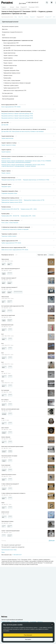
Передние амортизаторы (10, 65)
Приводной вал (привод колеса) (12, 73)
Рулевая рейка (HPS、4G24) (28, 216)
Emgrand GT (40, 17)
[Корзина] (52, 3)
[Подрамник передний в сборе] (28, 191)
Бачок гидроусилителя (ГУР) (11, 43)
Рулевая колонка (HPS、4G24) (29, 209)
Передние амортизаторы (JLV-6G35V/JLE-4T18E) (36, 180)
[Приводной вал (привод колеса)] (28, 198)
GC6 (54, 17)
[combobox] (47, 3)
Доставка (22, 3)
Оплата (13, 622)
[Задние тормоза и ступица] (28, 143)
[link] (17, 7)
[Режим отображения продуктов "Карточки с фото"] (42, 255)
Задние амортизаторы (9, 53)
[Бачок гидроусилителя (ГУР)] (28, 104)
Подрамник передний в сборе (11, 70)
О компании (33, 622)
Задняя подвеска (8, 58)
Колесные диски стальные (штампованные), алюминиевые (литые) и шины (23, 60)
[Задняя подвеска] (28, 149)
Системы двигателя (7, 93)
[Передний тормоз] (28, 184)
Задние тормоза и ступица (11, 55)
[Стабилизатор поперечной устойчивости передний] (28, 227)
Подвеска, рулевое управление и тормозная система (17, 40)
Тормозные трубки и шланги (11, 85)
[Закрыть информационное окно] (52, 625)
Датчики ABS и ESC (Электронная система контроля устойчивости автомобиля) (25, 50)
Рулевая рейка (7, 78)
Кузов (4, 35)
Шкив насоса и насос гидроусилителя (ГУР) (15, 90)
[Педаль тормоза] (28, 171)
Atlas (16, 17)
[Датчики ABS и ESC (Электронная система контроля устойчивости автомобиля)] (28, 129)
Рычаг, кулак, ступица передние (12, 80)
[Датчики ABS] (28, 122)
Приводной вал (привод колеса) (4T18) (34, 200)
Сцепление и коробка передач (10, 96)
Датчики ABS (7, 48)
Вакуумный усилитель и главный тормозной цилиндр (17, 45)
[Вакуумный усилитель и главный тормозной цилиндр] (28, 111)
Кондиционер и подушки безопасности (12, 32)
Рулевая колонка (8, 75)
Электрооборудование (8, 99)
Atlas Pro (21, 17)
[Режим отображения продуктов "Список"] (51, 255)
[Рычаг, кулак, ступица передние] (28, 220)
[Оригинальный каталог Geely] (9, 550)
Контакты (40, 622)
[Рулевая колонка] (28, 207)
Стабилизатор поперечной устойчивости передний (17, 83)
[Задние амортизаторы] (28, 136)
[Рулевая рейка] (28, 213)
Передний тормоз (8, 68)
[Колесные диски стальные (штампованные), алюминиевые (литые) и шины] (28, 156)
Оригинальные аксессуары (9, 38)
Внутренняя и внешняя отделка (10, 26)
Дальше (52, 540)
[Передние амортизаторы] (28, 177)
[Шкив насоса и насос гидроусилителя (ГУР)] (28, 247)
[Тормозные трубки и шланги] (28, 234)
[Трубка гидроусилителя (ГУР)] (28, 240)
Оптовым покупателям (23, 622)
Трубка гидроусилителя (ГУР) (11, 88)
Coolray (26, 17)
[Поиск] (9, 553)
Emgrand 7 (33, 17)
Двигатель (5, 29)
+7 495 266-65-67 (32, 3)
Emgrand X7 (48, 17)
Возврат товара (6, 622)
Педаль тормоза (8, 63)
